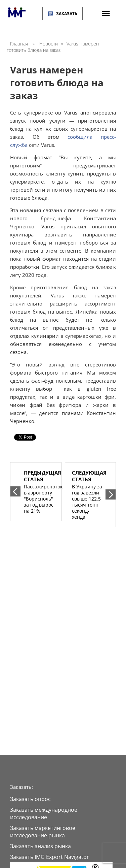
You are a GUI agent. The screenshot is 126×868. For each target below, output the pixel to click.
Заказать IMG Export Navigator (50, 857)
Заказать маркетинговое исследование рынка (43, 832)
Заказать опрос (30, 799)
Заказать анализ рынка (40, 846)
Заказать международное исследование (44, 813)
